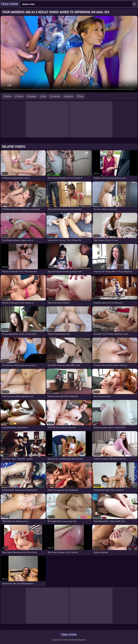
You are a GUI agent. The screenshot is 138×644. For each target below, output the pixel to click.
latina (9, 96)
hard (81, 96)
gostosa (70, 96)
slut (44, 96)
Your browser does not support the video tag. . (69, 54)
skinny (20, 96)
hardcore (56, 96)
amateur (33, 96)
